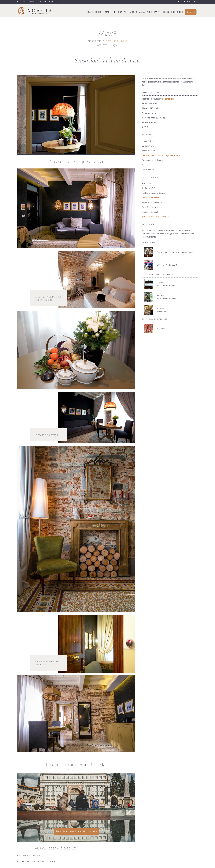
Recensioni (177, 12)
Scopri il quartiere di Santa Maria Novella (76, 831)
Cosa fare (122, 12)
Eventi (158, 12)
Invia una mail (51, 2)
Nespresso (147, 165)
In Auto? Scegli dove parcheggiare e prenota (162, 155)
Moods (133, 12)
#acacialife (146, 12)
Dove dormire (94, 12)
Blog (166, 12)
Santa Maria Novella (116, 41)
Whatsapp (29, 2)
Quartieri (109, 12)
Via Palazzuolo (167, 99)
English (181, 2)
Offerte (191, 12)
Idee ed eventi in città (152, 198)
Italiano (192, 2)
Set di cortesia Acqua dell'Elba (156, 217)
